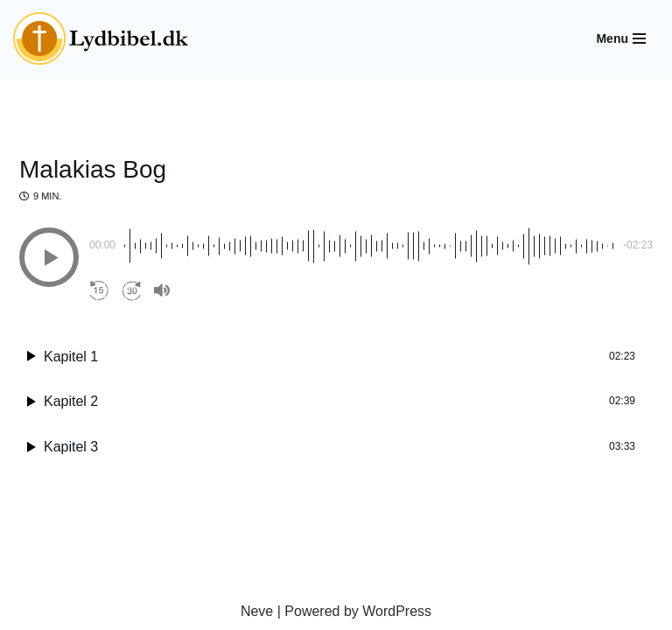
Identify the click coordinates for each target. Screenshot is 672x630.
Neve (257, 611)
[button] (49, 257)
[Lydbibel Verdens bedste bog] (101, 38)
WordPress (397, 611)
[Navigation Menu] (621, 38)
